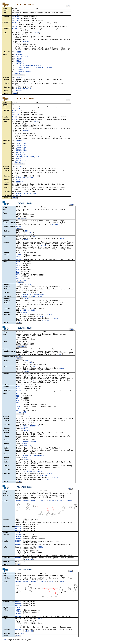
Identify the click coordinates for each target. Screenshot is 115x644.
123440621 (29, 72)
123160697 (39, 68)
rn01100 (18, 538)
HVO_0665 (20, 196)
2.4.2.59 (19, 109)
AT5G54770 (25, 429)
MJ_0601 (19, 180)
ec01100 (19, 257)
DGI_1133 (20, 159)
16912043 (28, 417)
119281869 (20, 66)
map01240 (15, 21)
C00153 (35, 237)
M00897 (14, 23)
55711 (23, 563)
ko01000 (25, 41)
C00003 (28, 232)
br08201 (40, 548)
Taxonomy (15, 75)
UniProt (22, 75)
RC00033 (18, 527)
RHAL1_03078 (22, 144)
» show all (17, 73)
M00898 (14, 27)
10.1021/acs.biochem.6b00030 (32, 295)
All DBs (15, 93)
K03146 (19, 392)
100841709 (20, 62)
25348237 (20, 182)
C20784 (61, 239)
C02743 (34, 502)
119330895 (29, 66)
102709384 (20, 58)
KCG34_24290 (22, 146)
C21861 (59, 502)
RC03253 (18, 529)
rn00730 (18, 536)
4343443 (19, 55)
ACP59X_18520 (34, 157)
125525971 (20, 70)
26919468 (28, 285)
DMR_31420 (20, 153)
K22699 (19, 260)
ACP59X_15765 (23, 157)
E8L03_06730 (21, 161)
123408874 (20, 72)
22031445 (20, 78)
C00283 (30, 235)
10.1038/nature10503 (24, 89)
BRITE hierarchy (22, 219)
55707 (23, 635)
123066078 (21, 68)
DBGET (5, 641)
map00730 (15, 17)
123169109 (48, 68)
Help (68, 6)
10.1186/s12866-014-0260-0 (26, 194)
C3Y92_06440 (21, 155)
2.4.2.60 (19, 15)
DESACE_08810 (22, 151)
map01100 (15, 19)
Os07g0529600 (23, 56)
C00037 (30, 233)
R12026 (14, 120)
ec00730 (19, 256)
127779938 (20, 60)
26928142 (20, 167)
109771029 (20, 64)
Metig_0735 (37, 297)
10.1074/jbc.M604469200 (29, 427)
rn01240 (18, 540)
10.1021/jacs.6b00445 (24, 178)
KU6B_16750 (22, 148)
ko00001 (36, 33)
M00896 (14, 117)
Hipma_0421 (21, 149)
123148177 (30, 68)
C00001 (27, 241)
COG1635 (19, 52)
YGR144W (19, 91)
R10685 (14, 29)
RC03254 (18, 531)
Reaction (19, 229)
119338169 (38, 66)
